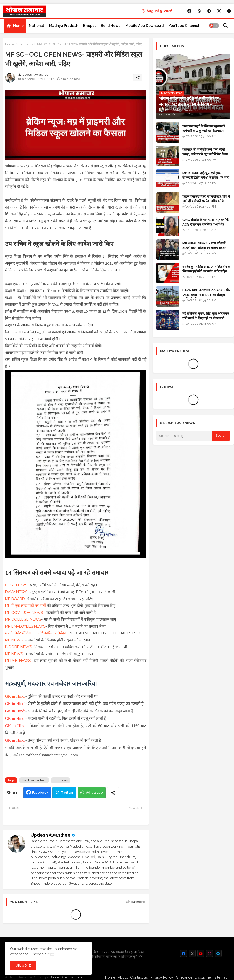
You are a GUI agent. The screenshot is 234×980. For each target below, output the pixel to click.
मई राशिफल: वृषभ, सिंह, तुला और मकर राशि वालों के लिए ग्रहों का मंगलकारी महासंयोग (206, 318)
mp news (26, 44)
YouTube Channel (184, 26)
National (36, 26)
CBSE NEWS (16, 585)
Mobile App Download (144, 26)
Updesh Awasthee (51, 835)
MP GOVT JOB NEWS (24, 613)
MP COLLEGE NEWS (23, 619)
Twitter (67, 792)
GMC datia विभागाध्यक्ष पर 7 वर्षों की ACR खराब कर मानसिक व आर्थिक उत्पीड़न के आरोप (206, 224)
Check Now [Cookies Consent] (40, 954)
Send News (111, 26)
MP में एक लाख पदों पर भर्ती (25, 606)
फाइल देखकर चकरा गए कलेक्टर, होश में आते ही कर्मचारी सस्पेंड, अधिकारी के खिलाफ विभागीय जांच (206, 201)
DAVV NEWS (16, 592)
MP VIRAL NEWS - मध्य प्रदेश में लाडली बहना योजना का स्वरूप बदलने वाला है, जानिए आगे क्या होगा (204, 248)
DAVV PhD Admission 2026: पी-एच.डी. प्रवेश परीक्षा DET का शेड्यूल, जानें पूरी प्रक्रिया (206, 295)
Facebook (40, 792)
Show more (136, 902)
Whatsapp (94, 792)
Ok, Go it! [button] (23, 965)
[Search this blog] (184, 436)
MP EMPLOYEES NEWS (25, 626)
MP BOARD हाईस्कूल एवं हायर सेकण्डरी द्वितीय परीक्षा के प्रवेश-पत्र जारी (206, 175)
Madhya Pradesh (64, 26)
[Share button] (113, 793)
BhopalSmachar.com (66, 977)
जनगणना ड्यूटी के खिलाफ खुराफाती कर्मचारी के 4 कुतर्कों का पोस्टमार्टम (204, 128)
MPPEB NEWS (18, 661)
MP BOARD (15, 599)
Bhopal (89, 26)
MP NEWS (14, 640)
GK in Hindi (15, 696)
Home (18, 26)
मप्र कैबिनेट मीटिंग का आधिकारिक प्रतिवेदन (36, 633)
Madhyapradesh (34, 780)
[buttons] (189, 11)
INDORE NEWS (18, 647)
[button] (214, 26)
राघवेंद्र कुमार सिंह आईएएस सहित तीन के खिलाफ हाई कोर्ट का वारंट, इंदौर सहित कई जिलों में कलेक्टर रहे (206, 271)
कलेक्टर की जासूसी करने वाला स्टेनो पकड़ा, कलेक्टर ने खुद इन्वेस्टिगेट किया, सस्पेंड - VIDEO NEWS (205, 154)
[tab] (15, 26)
